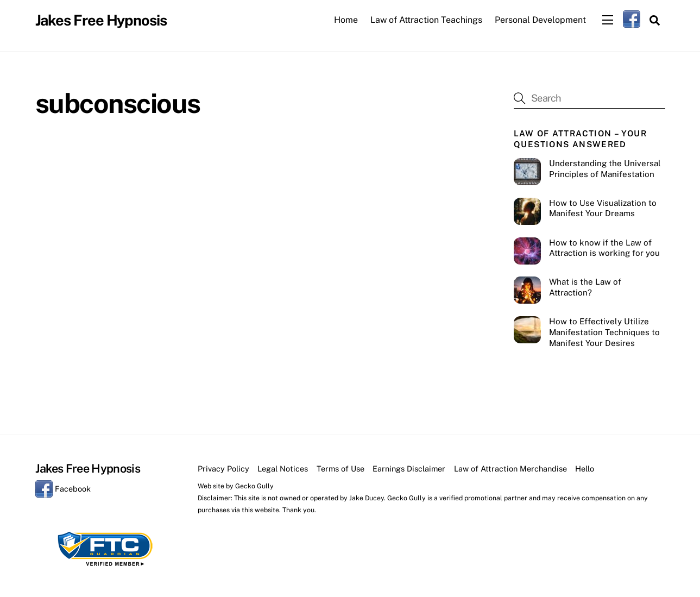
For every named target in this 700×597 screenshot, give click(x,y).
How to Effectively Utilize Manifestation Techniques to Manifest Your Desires (604, 332)
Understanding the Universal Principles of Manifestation (605, 169)
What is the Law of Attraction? (585, 287)
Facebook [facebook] (63, 489)
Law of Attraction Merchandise (510, 469)
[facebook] (632, 19)
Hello (585, 469)
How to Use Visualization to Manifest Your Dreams (603, 208)
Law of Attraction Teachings (426, 20)
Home (346, 20)
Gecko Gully (254, 486)
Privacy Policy (223, 469)
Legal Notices (283, 469)
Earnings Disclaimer (409, 469)
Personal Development (540, 20)
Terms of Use (340, 469)
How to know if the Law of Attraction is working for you (604, 248)
